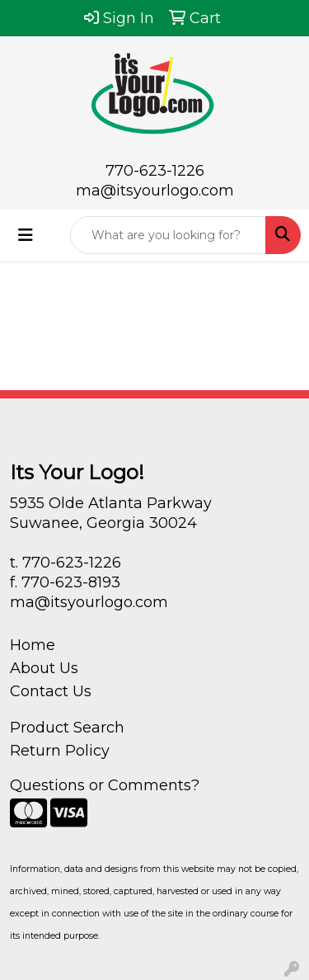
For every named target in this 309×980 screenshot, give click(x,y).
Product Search (67, 728)
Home (33, 645)
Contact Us (51, 691)
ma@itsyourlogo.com (155, 191)
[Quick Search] (168, 235)
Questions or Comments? (105, 785)
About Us (44, 668)
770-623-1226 (155, 171)
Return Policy (60, 751)
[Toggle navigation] (26, 235)
